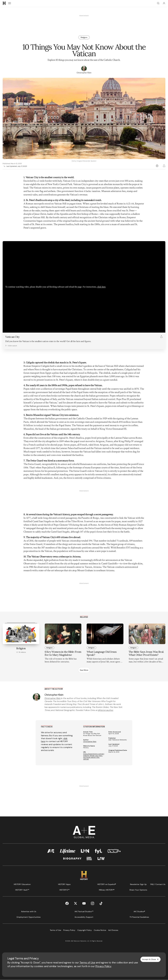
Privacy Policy (103, 966)
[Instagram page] (92, 903)
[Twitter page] (76, 903)
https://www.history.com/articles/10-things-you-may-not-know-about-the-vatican (94, 757)
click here (101, 287)
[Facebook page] (67, 903)
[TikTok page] (101, 903)
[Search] (158, 3)
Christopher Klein (53, 698)
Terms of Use (87, 963)
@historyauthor (106, 710)
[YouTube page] (84, 903)
